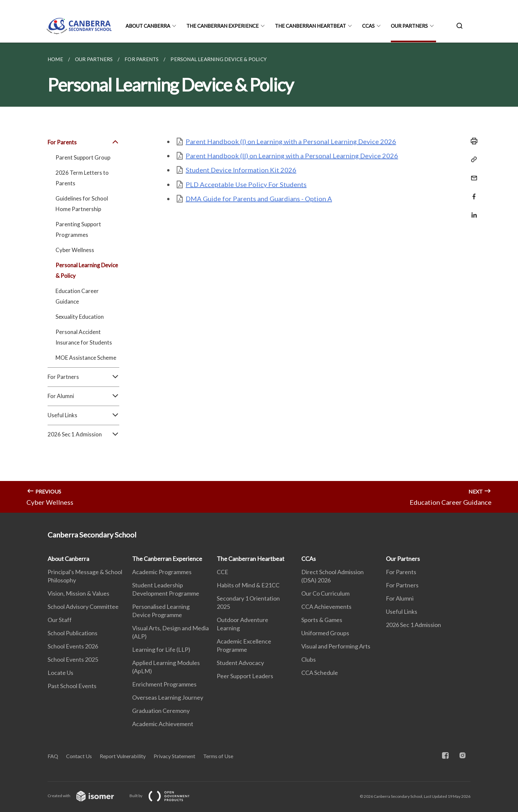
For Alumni (83, 396)
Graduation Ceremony (161, 711)
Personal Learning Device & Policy (87, 270)
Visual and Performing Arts (336, 646)
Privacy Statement (174, 756)
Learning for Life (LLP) (161, 649)
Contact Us (79, 756)
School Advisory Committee (83, 607)
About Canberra (148, 26)
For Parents (83, 142)
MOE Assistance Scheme (86, 358)
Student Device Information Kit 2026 (241, 170)
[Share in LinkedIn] (472, 211)
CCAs (368, 26)
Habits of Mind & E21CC (248, 585)
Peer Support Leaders (245, 676)
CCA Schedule (320, 673)
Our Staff (60, 620)
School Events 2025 (73, 659)
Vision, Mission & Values (78, 593)
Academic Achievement (163, 724)
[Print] (472, 141)
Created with (86, 796)
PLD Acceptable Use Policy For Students (246, 184)
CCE (222, 572)
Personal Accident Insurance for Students (84, 337)
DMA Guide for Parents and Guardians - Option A (259, 199)
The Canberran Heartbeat (310, 26)
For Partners (83, 377)
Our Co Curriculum (325, 593)
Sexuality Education (80, 317)
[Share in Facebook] (472, 192)
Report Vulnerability (123, 756)
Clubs (309, 659)
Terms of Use (218, 756)
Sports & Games (322, 620)
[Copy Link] (472, 160)
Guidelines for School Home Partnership (82, 204)
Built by (165, 796)
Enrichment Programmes (164, 684)
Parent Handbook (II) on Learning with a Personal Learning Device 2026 (292, 156)
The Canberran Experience (222, 26)
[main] (259, 278)
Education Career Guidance (77, 296)
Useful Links (83, 415)
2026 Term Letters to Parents (82, 178)
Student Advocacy (240, 663)
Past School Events (72, 686)
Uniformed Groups (325, 633)
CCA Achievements (326, 607)
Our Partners (409, 26)
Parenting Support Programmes (78, 229)
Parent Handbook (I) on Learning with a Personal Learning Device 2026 (291, 141)
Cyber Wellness (75, 250)
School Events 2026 (73, 646)
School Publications (73, 633)
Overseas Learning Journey (168, 697)
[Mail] (472, 174)
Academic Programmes (162, 572)
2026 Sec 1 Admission (83, 434)
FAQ (53, 756)
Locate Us (60, 673)
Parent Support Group (83, 157)
